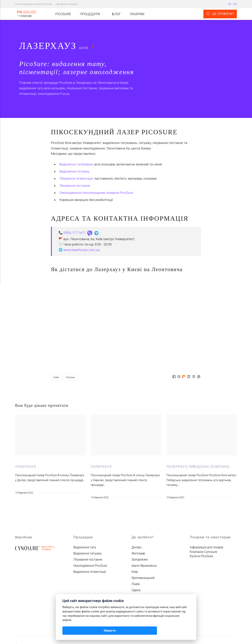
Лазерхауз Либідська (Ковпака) (198, 442)
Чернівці (138, 584)
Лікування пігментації (76, 154)
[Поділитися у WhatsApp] (199, 352)
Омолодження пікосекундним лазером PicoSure (97, 168)
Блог (117, 14)
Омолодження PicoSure (90, 541)
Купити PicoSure (201, 531)
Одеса (136, 565)
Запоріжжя (140, 535)
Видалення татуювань (77, 139)
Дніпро (137, 522)
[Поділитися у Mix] (183, 352)
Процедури (90, 14)
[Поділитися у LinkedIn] (188, 352)
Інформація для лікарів (207, 522)
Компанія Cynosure (204, 527)
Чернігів (137, 590)
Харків (136, 577)
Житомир (138, 529)
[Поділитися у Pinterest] (178, 352)
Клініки (71, 352)
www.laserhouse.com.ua (82, 225)
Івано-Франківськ (144, 541)
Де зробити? (220, 14)
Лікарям (137, 14)
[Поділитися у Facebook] (173, 352)
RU (235, 4)
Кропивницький (143, 553)
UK (230, 4)
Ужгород (138, 571)
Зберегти (73, 631)
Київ (56, 352)
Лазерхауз (26, 442)
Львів (136, 559)
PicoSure (63, 14)
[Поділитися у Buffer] (193, 352)
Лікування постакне (75, 161)
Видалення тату (85, 522)
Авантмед (33, 620)
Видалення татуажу (75, 147)
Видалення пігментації (89, 547)
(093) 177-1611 (75, 208)
